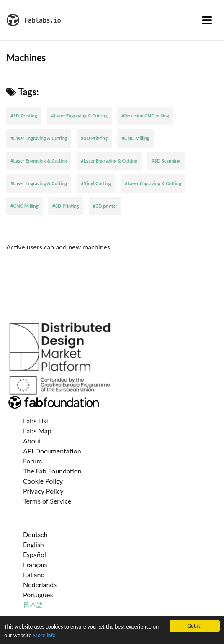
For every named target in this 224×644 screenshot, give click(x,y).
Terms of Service (47, 501)
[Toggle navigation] (207, 20)
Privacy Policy (43, 491)
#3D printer (105, 206)
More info (44, 635)
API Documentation (52, 451)
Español (35, 554)
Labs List (36, 421)
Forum (32, 461)
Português (38, 594)
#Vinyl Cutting (96, 183)
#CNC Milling (135, 138)
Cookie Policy (43, 481)
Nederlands (40, 584)
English (33, 544)
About (32, 441)
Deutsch (35, 534)
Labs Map (37, 431)
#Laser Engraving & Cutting (79, 116)
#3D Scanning (166, 161)
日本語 (33, 605)
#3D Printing (24, 116)
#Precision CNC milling (145, 116)
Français (35, 564)
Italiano (34, 574)
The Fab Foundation (52, 471)
